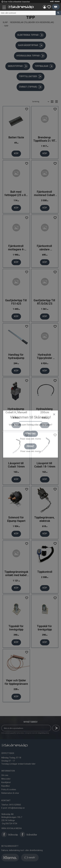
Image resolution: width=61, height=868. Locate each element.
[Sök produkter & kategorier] (28, 13)
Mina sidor (6, 779)
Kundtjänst (6, 782)
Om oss (5, 775)
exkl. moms (55, 1)
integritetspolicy (43, 733)
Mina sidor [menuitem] (45, 7)
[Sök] (58, 13)
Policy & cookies (9, 789)
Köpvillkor (6, 786)
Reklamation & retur (10, 793)
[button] (4, 8)
